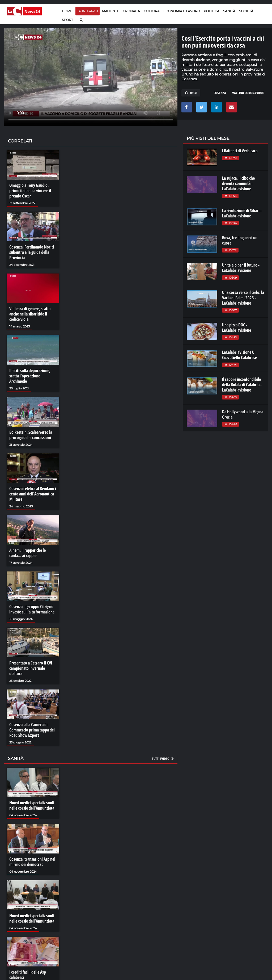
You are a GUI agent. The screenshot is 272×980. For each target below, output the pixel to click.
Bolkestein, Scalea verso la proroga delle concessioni (31, 435)
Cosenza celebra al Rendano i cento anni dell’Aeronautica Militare (33, 494)
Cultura (152, 11)
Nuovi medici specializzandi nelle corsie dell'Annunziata (32, 805)
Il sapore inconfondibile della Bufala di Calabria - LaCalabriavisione (242, 385)
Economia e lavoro (182, 11)
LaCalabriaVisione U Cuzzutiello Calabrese (239, 355)
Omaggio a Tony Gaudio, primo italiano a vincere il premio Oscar (30, 191)
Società (246, 11)
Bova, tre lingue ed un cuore (240, 240)
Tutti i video (163, 759)
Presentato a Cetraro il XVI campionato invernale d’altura (31, 668)
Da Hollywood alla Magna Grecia (243, 414)
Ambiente (110, 11)
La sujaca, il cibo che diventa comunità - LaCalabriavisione (238, 183)
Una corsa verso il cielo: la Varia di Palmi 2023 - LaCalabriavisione (243, 298)
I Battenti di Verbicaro (240, 151)
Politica (212, 11)
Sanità (229, 11)
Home (67, 11)
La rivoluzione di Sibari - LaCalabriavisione (242, 213)
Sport (67, 20)
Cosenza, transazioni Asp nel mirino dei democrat (32, 862)
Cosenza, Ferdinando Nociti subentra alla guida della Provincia (32, 252)
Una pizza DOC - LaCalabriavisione (237, 327)
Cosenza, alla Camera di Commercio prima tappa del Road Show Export (32, 730)
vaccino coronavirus (248, 93)
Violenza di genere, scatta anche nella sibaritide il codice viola (30, 314)
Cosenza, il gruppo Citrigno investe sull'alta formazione (32, 609)
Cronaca (131, 11)
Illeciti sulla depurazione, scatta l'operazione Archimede (30, 376)
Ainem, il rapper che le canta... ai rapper (27, 553)
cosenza (220, 93)
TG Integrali (88, 11)
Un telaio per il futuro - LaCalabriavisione (241, 268)
